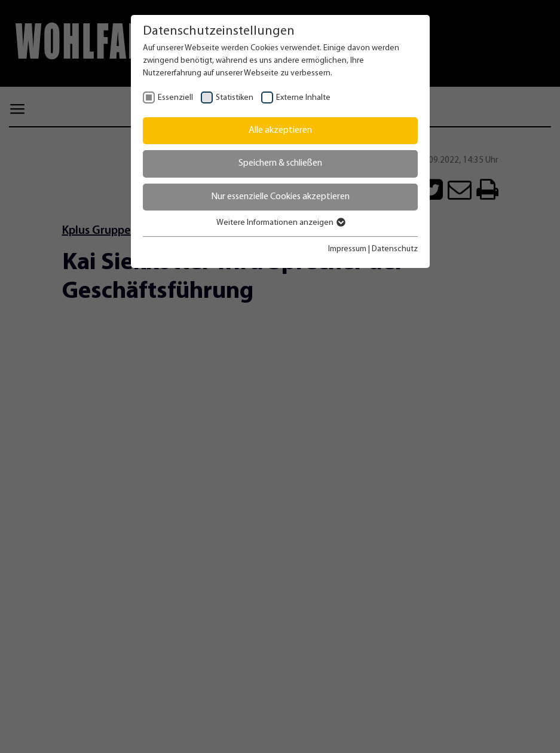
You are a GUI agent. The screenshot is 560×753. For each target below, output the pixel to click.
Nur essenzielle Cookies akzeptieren (280, 197)
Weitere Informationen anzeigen (280, 223)
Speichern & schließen (280, 163)
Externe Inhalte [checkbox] (303, 98)
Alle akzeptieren (280, 130)
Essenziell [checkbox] (175, 98)
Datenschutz (395, 249)
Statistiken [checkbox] (235, 98)
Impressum (347, 249)
